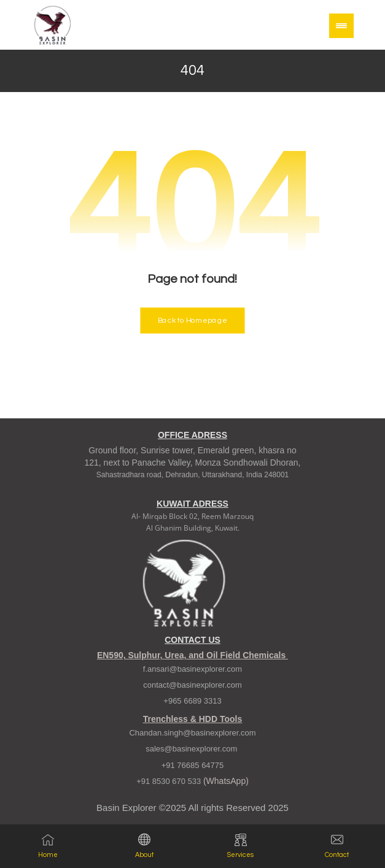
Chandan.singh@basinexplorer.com (192, 733)
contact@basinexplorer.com (192, 686)
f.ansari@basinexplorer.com (192, 670)
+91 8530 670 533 (170, 782)
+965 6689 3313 (192, 701)
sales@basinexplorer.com (192, 749)
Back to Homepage (192, 321)
